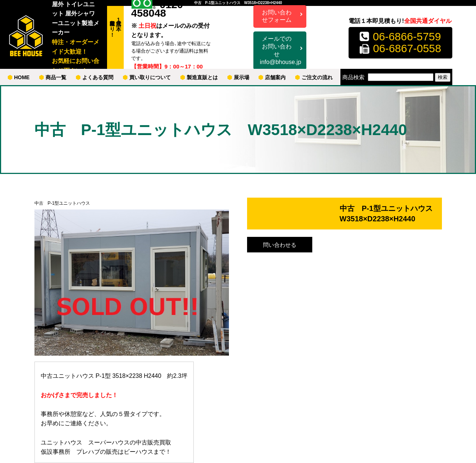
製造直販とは (199, 77)
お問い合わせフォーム (277, 16)
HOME (19, 77)
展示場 (238, 77)
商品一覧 (53, 77)
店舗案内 (272, 77)
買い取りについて (147, 77)
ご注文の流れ (314, 77)
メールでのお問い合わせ (281, 51)
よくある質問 (95, 77)
